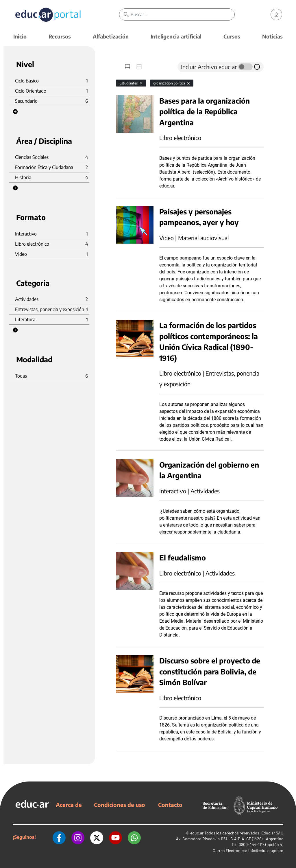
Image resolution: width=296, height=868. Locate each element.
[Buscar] (182, 14)
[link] (276, 14)
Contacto (170, 805)
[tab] (127, 67)
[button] (15, 112)
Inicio (20, 36)
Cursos (232, 36)
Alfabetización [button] (111, 36)
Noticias (272, 36)
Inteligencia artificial (176, 36)
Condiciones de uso (120, 805)
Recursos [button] (60, 36)
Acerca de (69, 805)
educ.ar (197, 833)
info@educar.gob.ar (266, 850)
